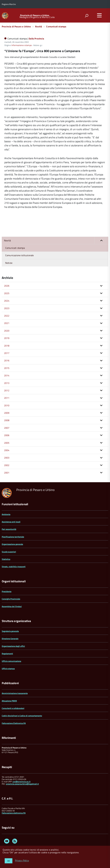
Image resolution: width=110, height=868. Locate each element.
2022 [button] (7, 316)
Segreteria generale (10, 631)
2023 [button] (7, 308)
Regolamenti (7, 654)
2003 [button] (7, 458)
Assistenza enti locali (11, 522)
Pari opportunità (9, 529)
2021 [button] (7, 323)
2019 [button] (7, 338)
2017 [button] (7, 353)
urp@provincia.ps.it (21, 782)
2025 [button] (7, 293)
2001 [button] (7, 473)
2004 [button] (7, 450)
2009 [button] (7, 413)
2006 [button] (7, 435)
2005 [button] (7, 443)
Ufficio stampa (8, 668)
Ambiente (6, 514)
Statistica (6, 559)
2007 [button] (7, 428)
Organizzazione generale (12, 544)
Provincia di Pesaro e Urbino (35, 15)
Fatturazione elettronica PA (14, 813)
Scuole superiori (9, 552)
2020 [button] (7, 331)
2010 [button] (7, 405)
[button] (101, 240)
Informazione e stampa (22, 45)
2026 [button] (7, 286)
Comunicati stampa (56, 26)
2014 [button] (7, 375)
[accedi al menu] (99, 15)
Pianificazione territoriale (13, 537)
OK (9, 861)
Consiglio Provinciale (11, 599)
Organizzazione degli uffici (13, 646)
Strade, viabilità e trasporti (14, 567)
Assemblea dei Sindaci (12, 606)
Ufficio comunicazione (11, 661)
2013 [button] (7, 383)
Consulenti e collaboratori (13, 708)
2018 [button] (7, 346)
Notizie (9, 263)
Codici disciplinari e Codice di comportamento (22, 716)
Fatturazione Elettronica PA (14, 723)
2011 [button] (7, 398)
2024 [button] (7, 301)
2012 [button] (7, 390)
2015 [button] (7, 368)
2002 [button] (7, 465)
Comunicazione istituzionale (19, 255)
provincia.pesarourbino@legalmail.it (22, 784)
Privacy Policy (22, 861)
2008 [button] (7, 420)
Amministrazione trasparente (15, 693)
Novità (39, 26)
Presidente (7, 591)
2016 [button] (7, 360)
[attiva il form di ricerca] (87, 16)
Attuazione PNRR (9, 701)
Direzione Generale (10, 639)
